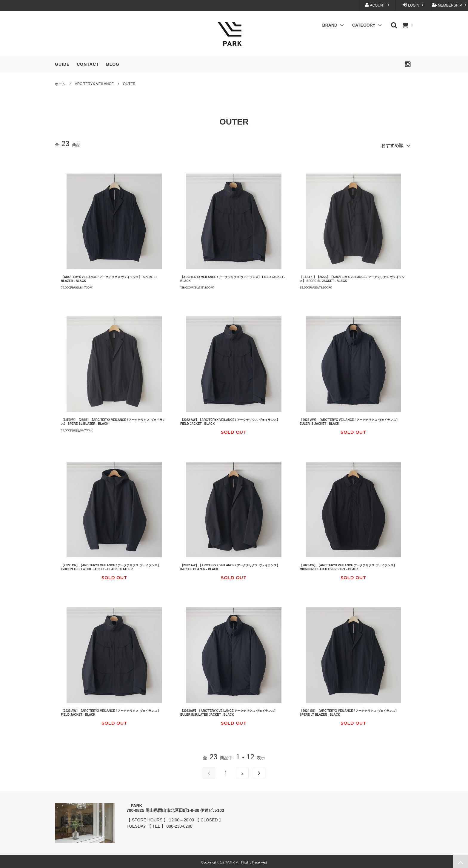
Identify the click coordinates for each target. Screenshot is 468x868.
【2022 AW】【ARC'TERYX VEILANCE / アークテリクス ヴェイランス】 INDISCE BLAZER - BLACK (230, 565)
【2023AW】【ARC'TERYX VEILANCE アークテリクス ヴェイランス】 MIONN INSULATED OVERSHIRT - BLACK (348, 565)
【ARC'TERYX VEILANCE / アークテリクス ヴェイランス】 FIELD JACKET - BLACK (233, 277)
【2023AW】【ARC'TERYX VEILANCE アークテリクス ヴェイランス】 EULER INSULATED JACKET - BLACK (229, 711)
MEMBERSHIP (450, 5)
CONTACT (88, 64)
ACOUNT (378, 5)
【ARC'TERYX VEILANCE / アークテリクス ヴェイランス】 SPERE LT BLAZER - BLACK (109, 277)
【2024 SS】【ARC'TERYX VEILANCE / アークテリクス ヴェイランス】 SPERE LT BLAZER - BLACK (349, 711)
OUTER (129, 84)
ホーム (60, 84)
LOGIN (414, 5)
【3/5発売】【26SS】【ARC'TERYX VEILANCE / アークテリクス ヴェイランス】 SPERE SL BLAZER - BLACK (113, 420)
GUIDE (62, 64)
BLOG (113, 64)
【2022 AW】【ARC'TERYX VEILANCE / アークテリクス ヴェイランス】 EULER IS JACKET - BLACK (349, 420)
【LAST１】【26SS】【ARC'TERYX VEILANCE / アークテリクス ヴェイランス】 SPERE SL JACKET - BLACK (352, 277)
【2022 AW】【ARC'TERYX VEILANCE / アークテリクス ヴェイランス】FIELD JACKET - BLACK (230, 420)
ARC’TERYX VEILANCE (94, 84)
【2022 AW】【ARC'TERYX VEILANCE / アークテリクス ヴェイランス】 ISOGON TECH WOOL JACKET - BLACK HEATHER (111, 565)
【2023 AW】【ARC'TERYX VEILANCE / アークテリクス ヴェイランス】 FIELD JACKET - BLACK (111, 711)
